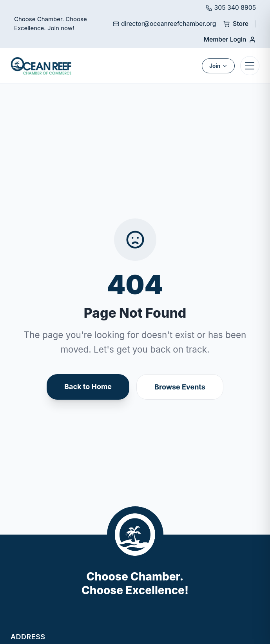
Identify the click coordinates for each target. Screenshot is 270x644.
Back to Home (88, 387)
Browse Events (180, 387)
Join (218, 66)
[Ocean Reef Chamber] (41, 66)
